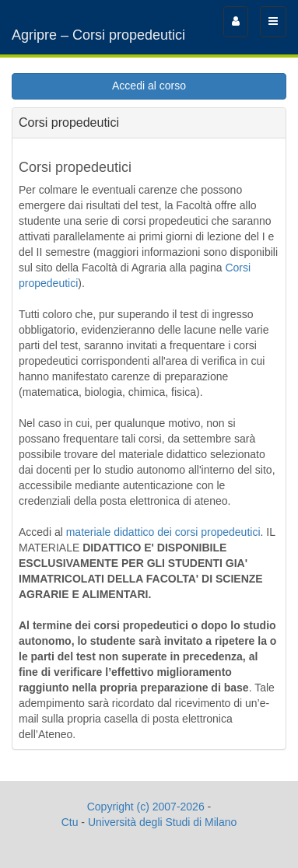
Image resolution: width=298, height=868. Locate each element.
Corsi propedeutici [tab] (69, 122)
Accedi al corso (149, 86)
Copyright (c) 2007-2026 (146, 807)
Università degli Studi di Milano (162, 822)
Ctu (70, 822)
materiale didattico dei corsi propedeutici (163, 532)
